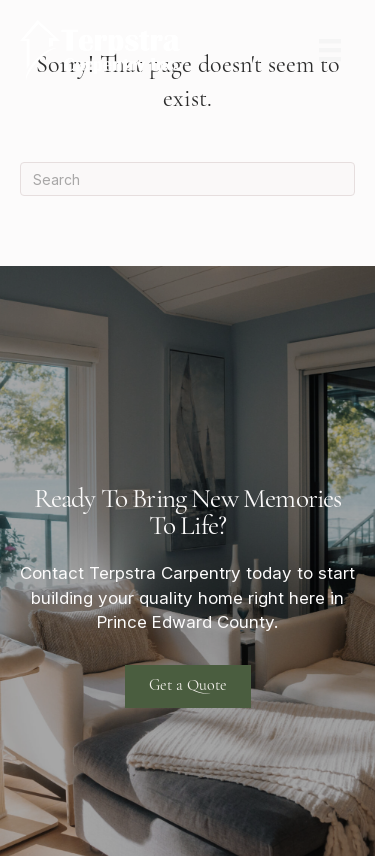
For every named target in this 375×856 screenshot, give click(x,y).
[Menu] (330, 50)
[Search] (187, 179)
